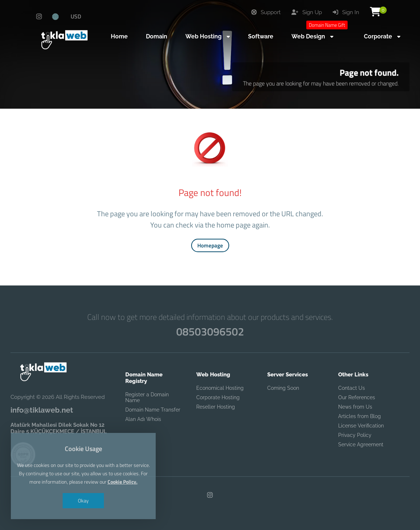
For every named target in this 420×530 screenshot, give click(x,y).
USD (76, 16)
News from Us (355, 407)
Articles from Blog (360, 416)
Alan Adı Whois (143, 419)
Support (266, 12)
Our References (357, 397)
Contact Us (352, 388)
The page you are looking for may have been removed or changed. (321, 83)
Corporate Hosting (218, 397)
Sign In (346, 12)
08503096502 (210, 331)
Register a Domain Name (147, 397)
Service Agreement (361, 445)
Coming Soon (283, 388)
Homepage (210, 245)
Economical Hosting (220, 388)
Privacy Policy (355, 435)
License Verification (361, 426)
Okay (83, 500)
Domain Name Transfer (153, 410)
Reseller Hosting (216, 407)
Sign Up (307, 12)
